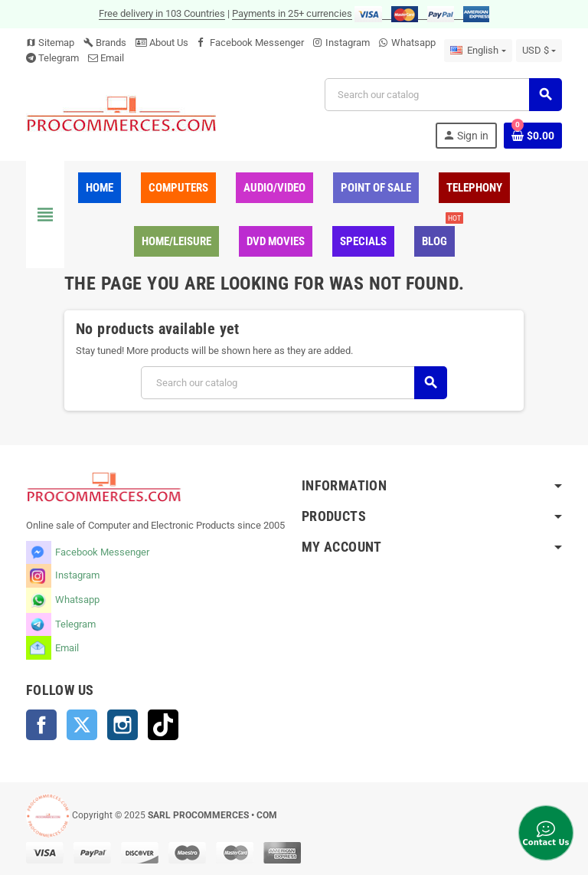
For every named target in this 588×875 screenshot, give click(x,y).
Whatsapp (413, 43)
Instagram (348, 43)
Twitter (82, 725)
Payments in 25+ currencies (292, 13)
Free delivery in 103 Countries (162, 13)
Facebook (41, 725)
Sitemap (50, 43)
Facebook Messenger (257, 43)
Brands (105, 43)
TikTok (163, 725)
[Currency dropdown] (539, 51)
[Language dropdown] (478, 51)
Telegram (59, 58)
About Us (162, 43)
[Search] (443, 95)
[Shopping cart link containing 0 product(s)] (533, 136)
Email (112, 58)
